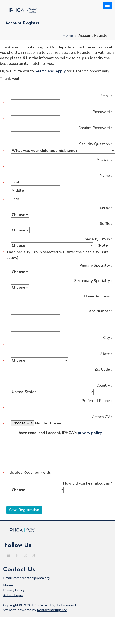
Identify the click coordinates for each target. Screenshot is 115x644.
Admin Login (13, 595)
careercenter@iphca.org (32, 578)
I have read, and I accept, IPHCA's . (57, 433)
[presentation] (35, 448)
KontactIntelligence (52, 610)
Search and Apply (50, 71)
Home (68, 35)
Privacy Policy (14, 590)
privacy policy (90, 433)
